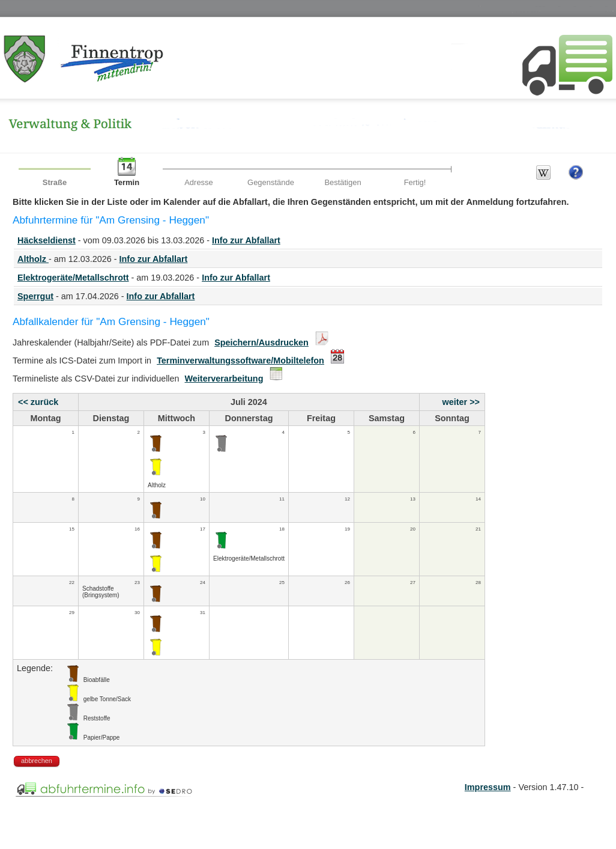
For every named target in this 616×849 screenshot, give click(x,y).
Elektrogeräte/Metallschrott (73, 278)
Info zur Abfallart (246, 240)
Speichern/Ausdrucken (261, 342)
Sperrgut (35, 296)
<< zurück (38, 402)
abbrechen (37, 761)
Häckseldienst (47, 240)
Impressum (488, 787)
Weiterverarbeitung (224, 379)
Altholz (33, 259)
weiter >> (461, 402)
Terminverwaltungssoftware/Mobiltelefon (240, 361)
